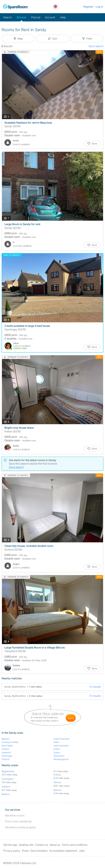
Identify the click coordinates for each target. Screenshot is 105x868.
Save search (96, 46)
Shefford (6, 787)
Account (50, 17)
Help (63, 17)
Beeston (6, 739)
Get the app (10, 845)
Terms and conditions (75, 845)
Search (8, 17)
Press (25, 851)
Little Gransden (61, 746)
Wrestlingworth (61, 759)
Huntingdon (8, 779)
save (71, 718)
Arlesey (57, 775)
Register (88, 7)
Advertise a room (15, 815)
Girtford (6, 759)
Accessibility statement (63, 851)
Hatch (57, 742)
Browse (22, 17)
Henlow (57, 782)
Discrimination (39, 851)
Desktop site (26, 845)
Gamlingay (7, 756)
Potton (57, 749)
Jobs (82, 851)
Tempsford (59, 756)
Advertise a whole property (20, 827)
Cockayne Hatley (10, 742)
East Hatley (7, 746)
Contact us (41, 845)
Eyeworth (6, 752)
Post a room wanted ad (18, 821)
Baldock (58, 790)
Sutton (57, 752)
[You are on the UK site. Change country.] (55, 7)
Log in (99, 7)
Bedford (6, 794)
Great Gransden (62, 739)
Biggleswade (8, 771)
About (55, 845)
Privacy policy (12, 851)
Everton (6, 749)
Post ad (36, 17)
